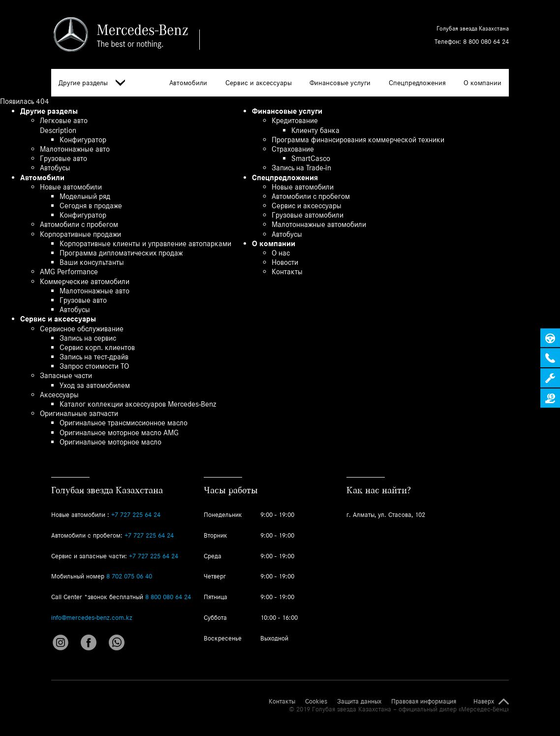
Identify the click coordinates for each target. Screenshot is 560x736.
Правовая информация (424, 702)
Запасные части (66, 375)
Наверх (484, 702)
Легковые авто (64, 120)
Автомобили (188, 83)
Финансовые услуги (340, 83)
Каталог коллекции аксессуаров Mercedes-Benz (138, 404)
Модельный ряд (85, 196)
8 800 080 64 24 (486, 42)
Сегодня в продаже (91, 206)
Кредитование (295, 120)
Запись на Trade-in (301, 168)
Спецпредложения (417, 83)
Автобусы (55, 168)
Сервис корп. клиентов (97, 347)
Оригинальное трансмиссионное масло (124, 423)
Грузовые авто (63, 158)
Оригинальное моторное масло (110, 442)
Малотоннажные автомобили (319, 224)
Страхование (293, 149)
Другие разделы (92, 83)
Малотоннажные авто (75, 149)
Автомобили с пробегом (79, 224)
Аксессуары (59, 395)
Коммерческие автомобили (85, 281)
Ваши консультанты (92, 262)
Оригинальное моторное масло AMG (119, 432)
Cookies (316, 702)
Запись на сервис (88, 338)
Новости (285, 262)
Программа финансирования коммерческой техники (358, 140)
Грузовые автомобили (308, 215)
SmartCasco (311, 158)
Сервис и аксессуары (259, 83)
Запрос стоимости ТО (94, 366)
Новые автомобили (71, 187)
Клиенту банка (315, 130)
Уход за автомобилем (95, 385)
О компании (482, 83)
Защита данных (359, 702)
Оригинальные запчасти (79, 413)
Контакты (287, 272)
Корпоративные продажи (80, 234)
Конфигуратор (83, 140)
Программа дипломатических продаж (121, 253)
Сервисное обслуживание (82, 329)
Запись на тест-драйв (94, 357)
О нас (281, 253)
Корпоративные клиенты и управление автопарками (145, 243)
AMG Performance (69, 272)
